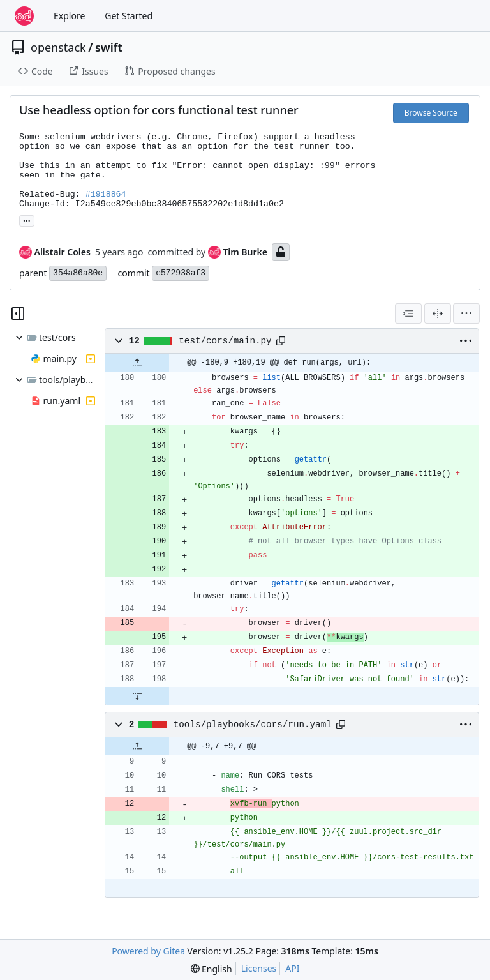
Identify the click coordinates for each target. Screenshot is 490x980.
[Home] (24, 16)
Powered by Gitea (148, 951)
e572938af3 (181, 273)
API (292, 968)
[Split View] (438, 313)
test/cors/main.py (225, 341)
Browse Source (431, 113)
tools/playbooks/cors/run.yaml (253, 725)
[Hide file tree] (18, 313)
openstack (58, 47)
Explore (69, 16)
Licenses (259, 968)
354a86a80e (78, 273)
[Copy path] (281, 341)
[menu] (466, 313)
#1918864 (106, 194)
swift (109, 47)
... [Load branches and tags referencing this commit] (27, 220)
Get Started (129, 16)
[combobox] (408, 313)
